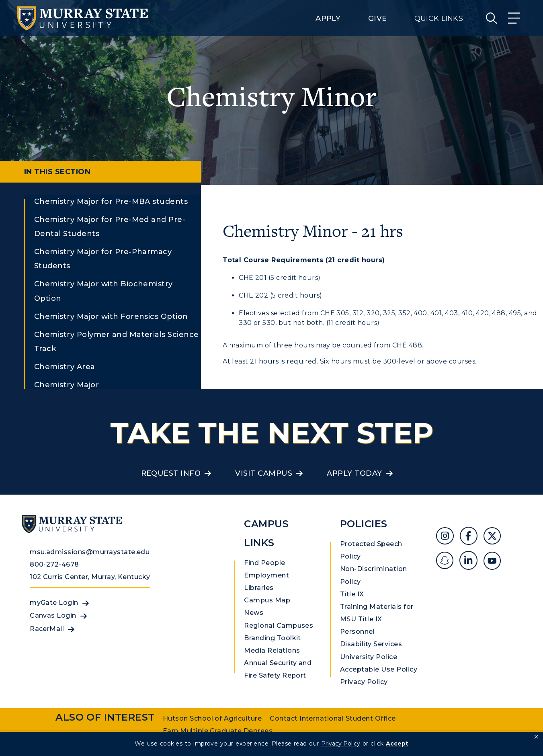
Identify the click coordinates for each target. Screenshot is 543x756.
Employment (266, 575)
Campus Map (267, 600)
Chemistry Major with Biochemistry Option (103, 291)
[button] (536, 737)
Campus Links (266, 533)
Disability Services (371, 644)
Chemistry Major (67, 385)
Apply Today (354, 473)
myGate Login (54, 603)
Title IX (352, 594)
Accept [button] (397, 744)
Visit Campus (264, 473)
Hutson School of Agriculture (212, 718)
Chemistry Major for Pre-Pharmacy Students (103, 259)
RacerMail (47, 629)
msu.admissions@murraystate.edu (90, 552)
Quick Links (439, 18)
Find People (264, 563)
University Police (369, 657)
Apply (328, 18)
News (254, 613)
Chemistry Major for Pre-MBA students (111, 201)
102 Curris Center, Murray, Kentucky (90, 577)
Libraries (259, 588)
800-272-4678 (54, 564)
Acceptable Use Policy (379, 669)
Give (377, 18)
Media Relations (272, 650)
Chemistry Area (65, 367)
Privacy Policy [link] (341, 744)
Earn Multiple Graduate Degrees (218, 731)
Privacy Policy (364, 682)
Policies (364, 524)
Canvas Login (53, 615)
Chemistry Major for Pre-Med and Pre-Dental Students (110, 227)
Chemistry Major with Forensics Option (111, 316)
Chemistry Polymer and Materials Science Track (117, 342)
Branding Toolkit (273, 638)
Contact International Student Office (333, 718)
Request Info (171, 473)
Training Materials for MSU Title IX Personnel (377, 619)
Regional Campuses (279, 626)
